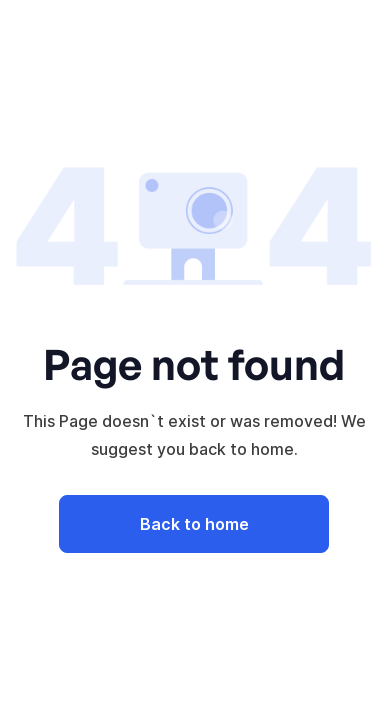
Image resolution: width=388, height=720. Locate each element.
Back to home (194, 524)
